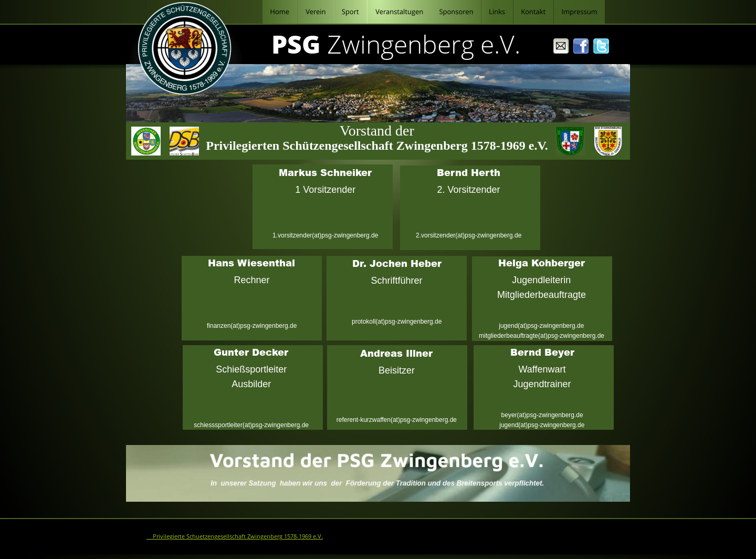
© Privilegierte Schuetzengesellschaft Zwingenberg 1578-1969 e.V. (235, 536)
